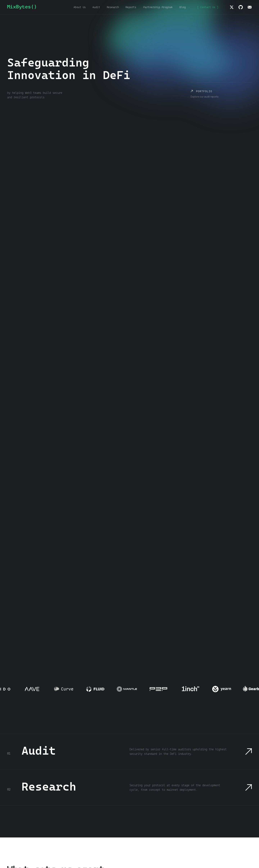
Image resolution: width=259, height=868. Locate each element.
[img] (232, 7)
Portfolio (204, 91)
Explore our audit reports (205, 97)
